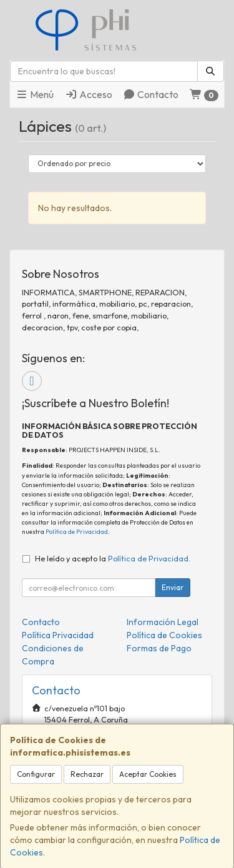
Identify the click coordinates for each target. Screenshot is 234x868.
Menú (35, 94)
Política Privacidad (58, 635)
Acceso (89, 94)
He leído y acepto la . (113, 558)
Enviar (173, 587)
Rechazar (87, 774)
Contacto (151, 94)
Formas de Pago (159, 648)
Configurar (36, 774)
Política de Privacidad (77, 532)
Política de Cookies (164, 635)
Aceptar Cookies (148, 774)
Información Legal (163, 622)
